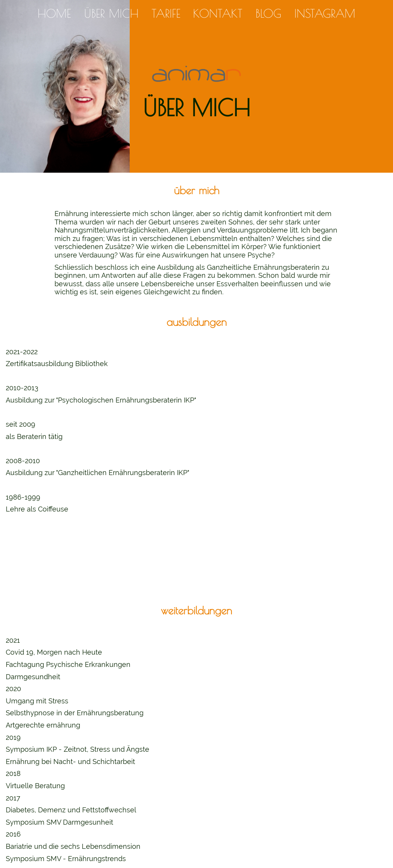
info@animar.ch (197, 845)
